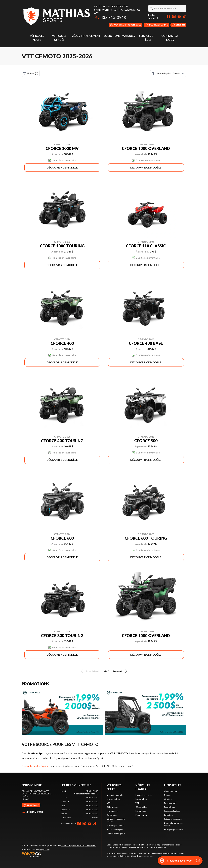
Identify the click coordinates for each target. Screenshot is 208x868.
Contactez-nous (171, 791)
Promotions (111, 36)
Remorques (112, 815)
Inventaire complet (115, 795)
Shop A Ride (44, 849)
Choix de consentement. (142, 856)
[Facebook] (168, 17)
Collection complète (116, 833)
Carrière (168, 799)
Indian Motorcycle (115, 829)
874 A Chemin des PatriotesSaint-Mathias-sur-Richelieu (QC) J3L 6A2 (117, 10)
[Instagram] (174, 17)
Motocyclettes (113, 799)
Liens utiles (173, 785)
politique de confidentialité (170, 853)
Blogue (167, 795)
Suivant (121, 671)
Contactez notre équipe (35, 766)
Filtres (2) (31, 73)
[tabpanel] (79, 804)
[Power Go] (59, 855)
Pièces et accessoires (174, 819)
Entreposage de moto (174, 829)
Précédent (89, 671)
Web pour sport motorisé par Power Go (79, 845)
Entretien (168, 815)
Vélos (76, 36)
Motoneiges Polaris (115, 826)
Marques (128, 36)
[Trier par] (168, 73)
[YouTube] (179, 17)
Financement (91, 36)
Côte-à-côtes (113, 807)
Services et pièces (172, 811)
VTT (109, 803)
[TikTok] (184, 17)
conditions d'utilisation (120, 856)
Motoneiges (112, 811)
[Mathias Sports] (56, 16)
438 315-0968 (110, 17)
